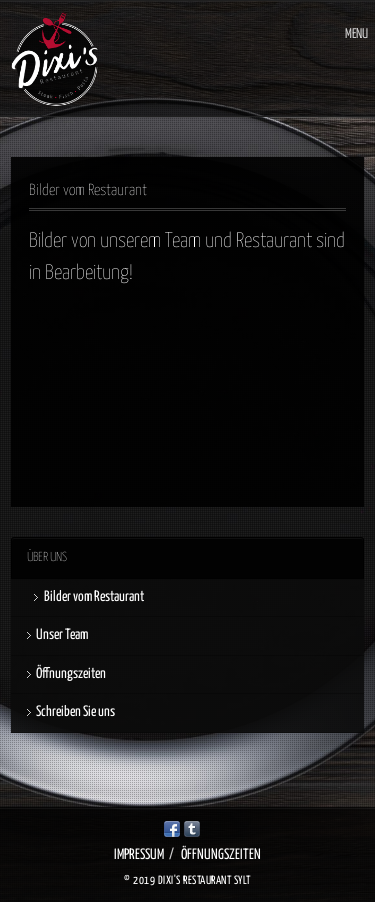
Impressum (139, 855)
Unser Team (62, 635)
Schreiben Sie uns (75, 712)
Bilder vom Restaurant (94, 597)
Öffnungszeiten (71, 674)
